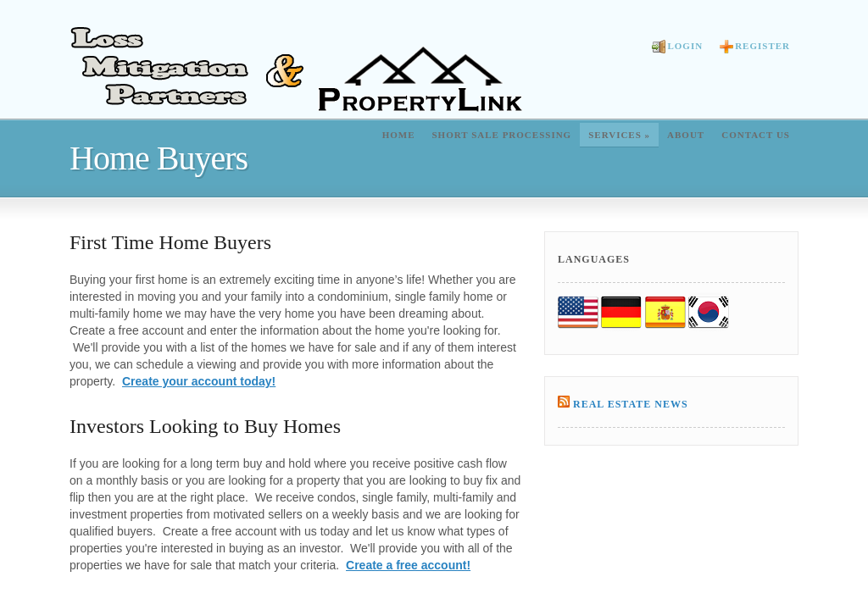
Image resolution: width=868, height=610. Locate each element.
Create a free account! (408, 565)
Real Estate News (631, 404)
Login (677, 47)
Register (755, 47)
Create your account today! (199, 381)
